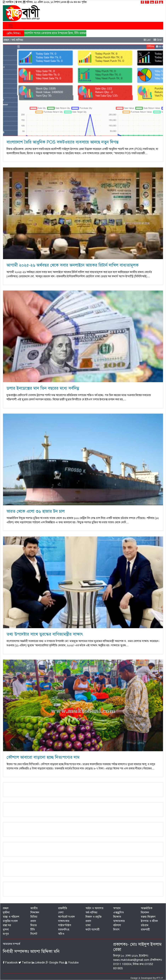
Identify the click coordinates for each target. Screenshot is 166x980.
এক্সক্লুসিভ (119, 913)
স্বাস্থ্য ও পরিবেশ (11, 917)
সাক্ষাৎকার (64, 921)
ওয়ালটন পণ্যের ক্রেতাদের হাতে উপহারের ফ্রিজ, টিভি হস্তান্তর (55, 33)
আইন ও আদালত (95, 908)
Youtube (72, 963)
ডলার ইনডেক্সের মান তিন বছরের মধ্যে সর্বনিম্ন (43, 388)
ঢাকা (88, 925)
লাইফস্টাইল (65, 925)
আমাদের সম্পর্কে (12, 944)
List (147, 40)
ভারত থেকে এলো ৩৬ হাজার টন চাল (36, 511)
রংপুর (6, 934)
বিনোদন (145, 913)
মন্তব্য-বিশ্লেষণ (148, 917)
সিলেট (34, 934)
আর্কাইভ (9, 2)
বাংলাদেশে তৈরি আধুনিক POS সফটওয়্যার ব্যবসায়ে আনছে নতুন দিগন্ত (63, 142)
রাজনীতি (63, 908)
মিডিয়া (34, 917)
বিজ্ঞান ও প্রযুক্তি (94, 917)
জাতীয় (34, 908)
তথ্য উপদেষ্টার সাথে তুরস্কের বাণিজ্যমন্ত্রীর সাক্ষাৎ (45, 634)
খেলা (61, 913)
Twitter (25, 963)
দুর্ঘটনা (6, 913)
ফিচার (34, 925)
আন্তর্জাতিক (147, 908)
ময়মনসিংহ (64, 930)
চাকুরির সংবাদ (10, 921)
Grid (158, 40)
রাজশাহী (145, 930)
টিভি (33, 930)
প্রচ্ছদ (6, 40)
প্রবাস (33, 921)
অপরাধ (117, 908)
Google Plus (55, 963)
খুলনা (6, 930)
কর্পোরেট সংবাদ (66, 917)
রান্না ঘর (7, 925)
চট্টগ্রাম (145, 925)
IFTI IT (160, 978)
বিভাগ (116, 930)
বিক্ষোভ (117, 917)
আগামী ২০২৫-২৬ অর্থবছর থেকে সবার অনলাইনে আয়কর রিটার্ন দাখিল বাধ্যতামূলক (73, 265)
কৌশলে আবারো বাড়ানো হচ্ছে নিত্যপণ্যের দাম (43, 757)
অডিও (61, 934)
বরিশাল (117, 925)
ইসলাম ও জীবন (149, 921)
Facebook (10, 963)
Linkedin (38, 963)
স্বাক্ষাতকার (119, 921)
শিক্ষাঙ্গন (35, 913)
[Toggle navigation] (11, 26)
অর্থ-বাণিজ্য (92, 913)
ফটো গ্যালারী (93, 930)
